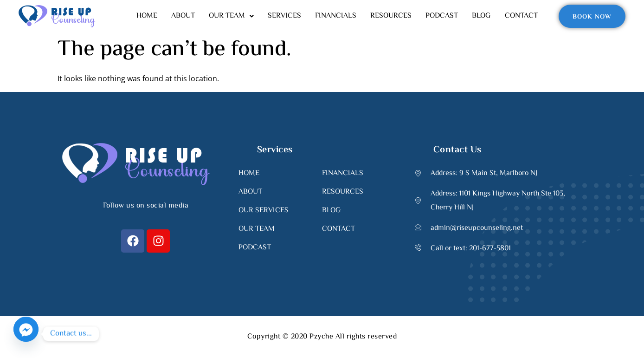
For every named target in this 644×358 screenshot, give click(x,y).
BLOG (481, 16)
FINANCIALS (336, 16)
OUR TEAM (231, 16)
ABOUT (183, 16)
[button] (231, 16)
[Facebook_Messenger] (26, 334)
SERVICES (284, 16)
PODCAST (442, 16)
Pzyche (321, 337)
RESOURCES (391, 16)
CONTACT (521, 16)
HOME (147, 16)
